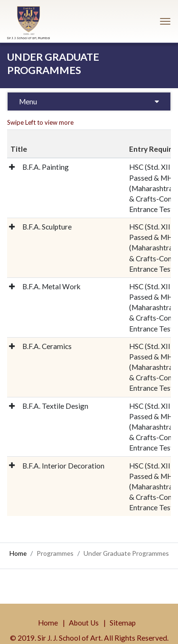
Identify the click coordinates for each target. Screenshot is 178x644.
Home (18, 553)
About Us (84, 623)
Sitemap (123, 623)
